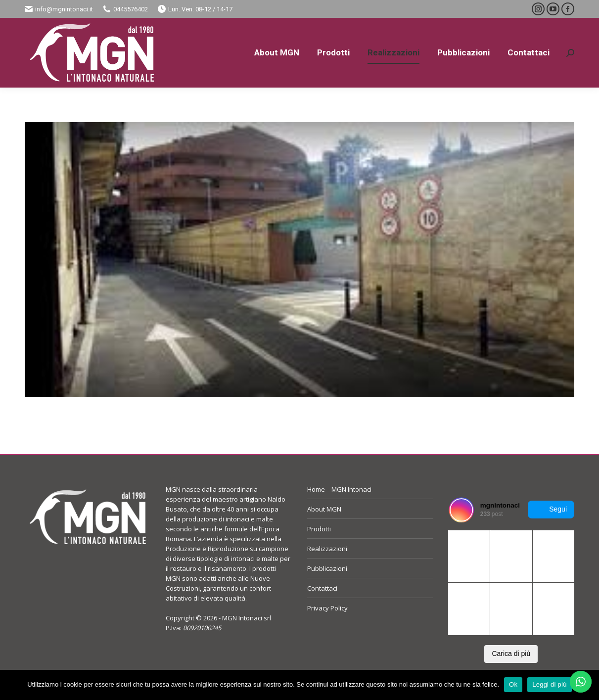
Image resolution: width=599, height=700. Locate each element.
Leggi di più (550, 684)
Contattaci (322, 588)
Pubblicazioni (327, 568)
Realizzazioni (327, 549)
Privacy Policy (327, 608)
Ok (513, 684)
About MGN (324, 509)
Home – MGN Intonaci (339, 489)
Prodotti (319, 529)
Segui (551, 510)
